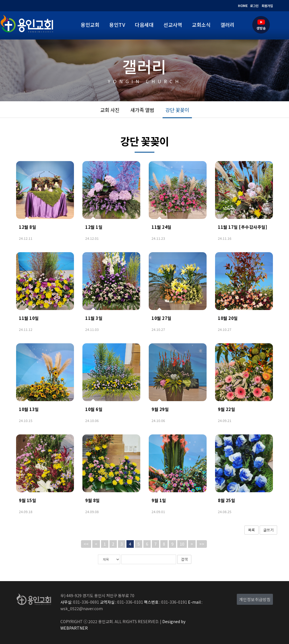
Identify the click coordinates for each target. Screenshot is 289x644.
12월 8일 (28, 227)
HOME (243, 6)
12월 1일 (94, 227)
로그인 (254, 6)
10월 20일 (228, 318)
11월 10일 (29, 318)
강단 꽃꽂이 (177, 110)
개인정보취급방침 (255, 599)
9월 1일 (159, 500)
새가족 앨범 (142, 110)
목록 (251, 530)
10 (182, 544)
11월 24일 (162, 227)
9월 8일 (93, 500)
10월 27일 (162, 318)
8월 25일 (226, 500)
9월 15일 (28, 500)
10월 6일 (94, 409)
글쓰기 (268, 530)
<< (86, 544)
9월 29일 (160, 409)
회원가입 (267, 6)
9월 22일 (226, 409)
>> (202, 544)
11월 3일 (94, 318)
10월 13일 (29, 409)
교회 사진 (110, 110)
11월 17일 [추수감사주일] (242, 227)
